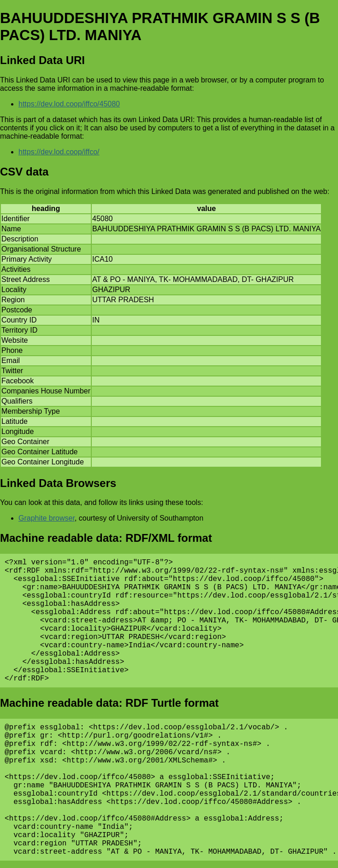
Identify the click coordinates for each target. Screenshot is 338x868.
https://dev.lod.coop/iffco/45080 (69, 104)
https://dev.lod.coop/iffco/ (59, 152)
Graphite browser (47, 518)
